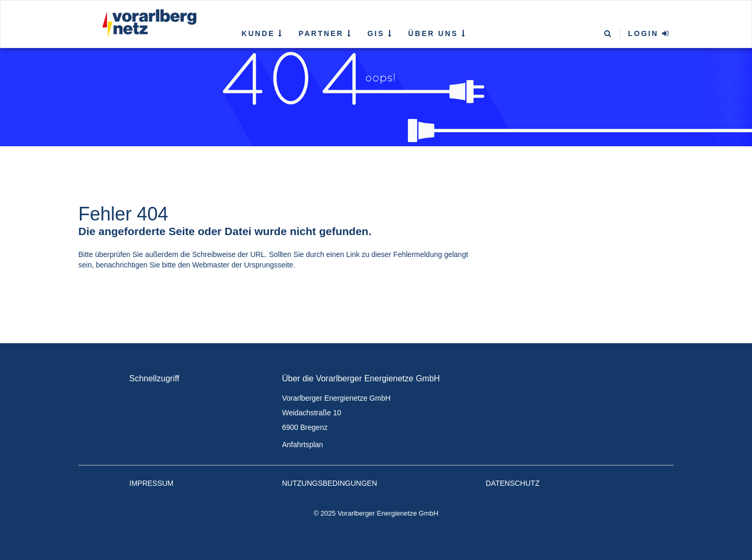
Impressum (152, 483)
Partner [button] (325, 33)
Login (649, 33)
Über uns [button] (437, 33)
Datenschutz (513, 483)
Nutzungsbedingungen (330, 483)
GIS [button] (380, 33)
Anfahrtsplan (303, 445)
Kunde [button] (262, 33)
